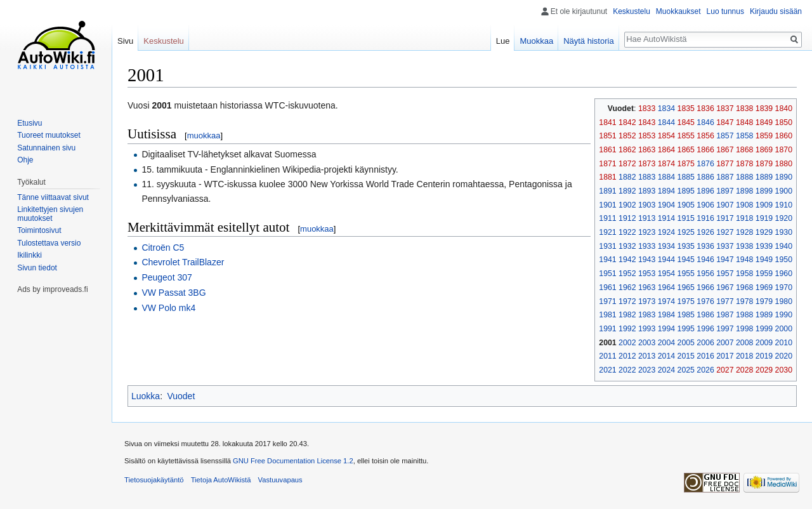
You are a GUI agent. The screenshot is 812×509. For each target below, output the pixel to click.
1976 (705, 301)
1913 (647, 218)
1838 (744, 109)
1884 (666, 177)
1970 (784, 288)
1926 (705, 232)
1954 (666, 274)
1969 (764, 288)
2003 (647, 343)
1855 (686, 136)
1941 (607, 260)
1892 (627, 191)
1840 (784, 109)
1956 (705, 274)
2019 (764, 356)
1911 (607, 218)
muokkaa (204, 136)
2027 (725, 370)
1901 (607, 205)
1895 (686, 191)
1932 (627, 246)
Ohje (25, 160)
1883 (647, 177)
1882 (627, 177)
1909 (764, 205)
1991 (607, 329)
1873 (647, 164)
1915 (686, 218)
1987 (725, 315)
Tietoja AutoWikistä (221, 480)
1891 (607, 191)
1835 (686, 109)
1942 (627, 260)
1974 (666, 301)
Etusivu (29, 123)
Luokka (146, 396)
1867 (725, 150)
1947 (725, 260)
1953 (647, 274)
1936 (705, 246)
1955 (686, 274)
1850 (784, 122)
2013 (647, 356)
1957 (725, 274)
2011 (607, 356)
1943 (647, 260)
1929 (764, 232)
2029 (764, 370)
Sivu (125, 41)
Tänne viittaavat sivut (53, 197)
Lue (503, 41)
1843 (647, 122)
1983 (647, 315)
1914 (666, 218)
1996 (705, 329)
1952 (627, 274)
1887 (725, 177)
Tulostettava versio (49, 243)
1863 (647, 150)
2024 (666, 370)
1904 (666, 205)
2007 (725, 343)
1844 (666, 122)
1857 (725, 136)
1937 (725, 246)
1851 (607, 136)
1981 (607, 315)
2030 (784, 370)
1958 (744, 274)
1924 (666, 232)
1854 (666, 136)
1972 (627, 301)
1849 (764, 122)
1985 (686, 315)
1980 (784, 301)
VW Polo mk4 (168, 308)
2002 (627, 343)
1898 (744, 191)
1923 (647, 232)
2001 (607, 343)
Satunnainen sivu (46, 148)
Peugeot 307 (167, 277)
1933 (647, 246)
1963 (647, 288)
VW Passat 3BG (174, 293)
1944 (666, 260)
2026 (705, 370)
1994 (666, 329)
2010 (784, 343)
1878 (744, 164)
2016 (705, 356)
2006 (705, 343)
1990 (784, 315)
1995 (686, 329)
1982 (627, 315)
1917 (725, 218)
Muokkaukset (678, 11)
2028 (744, 370)
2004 (666, 343)
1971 (607, 301)
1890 (784, 177)
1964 (666, 288)
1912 (627, 218)
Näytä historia (588, 41)
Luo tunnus (725, 11)
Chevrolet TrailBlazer (183, 262)
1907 (725, 205)
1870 (784, 150)
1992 (627, 329)
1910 (784, 205)
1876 (705, 164)
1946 (705, 260)
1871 (607, 164)
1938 (744, 246)
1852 (627, 136)
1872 (627, 164)
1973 (647, 301)
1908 (744, 205)
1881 (607, 177)
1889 (764, 177)
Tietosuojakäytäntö (154, 480)
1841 (607, 122)
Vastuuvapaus (280, 480)
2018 (744, 356)
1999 (764, 329)
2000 (784, 329)
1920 (784, 218)
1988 (744, 315)
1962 (627, 288)
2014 (666, 356)
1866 (705, 150)
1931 (607, 246)
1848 (744, 122)
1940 (784, 246)
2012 (627, 356)
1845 (686, 122)
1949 (764, 260)
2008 (744, 343)
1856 (705, 136)
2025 (686, 370)
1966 (705, 288)
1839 (764, 109)
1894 (666, 191)
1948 (744, 260)
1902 (627, 205)
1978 (744, 301)
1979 (764, 301)
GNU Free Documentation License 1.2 (293, 461)
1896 (705, 191)
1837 (725, 109)
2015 (686, 356)
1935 (686, 246)
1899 (764, 191)
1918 (744, 218)
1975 (686, 301)
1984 (666, 315)
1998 (744, 329)
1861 (607, 150)
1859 (764, 136)
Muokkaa (536, 41)
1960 (784, 274)
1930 (784, 232)
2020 (784, 356)
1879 (764, 164)
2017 (725, 356)
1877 (725, 164)
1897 (725, 191)
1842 (627, 122)
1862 (627, 150)
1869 (764, 150)
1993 (647, 329)
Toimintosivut (39, 230)
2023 (647, 370)
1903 (647, 205)
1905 (686, 205)
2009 (764, 343)
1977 (725, 301)
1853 (647, 136)
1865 (686, 150)
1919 (764, 218)
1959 (764, 274)
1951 (607, 274)
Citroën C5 (163, 248)
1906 (705, 205)
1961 (607, 288)
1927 (725, 232)
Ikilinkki (29, 255)
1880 (784, 164)
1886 (705, 177)
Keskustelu (632, 11)
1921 (607, 232)
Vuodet (181, 396)
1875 (686, 164)
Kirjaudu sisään (776, 11)
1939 (764, 246)
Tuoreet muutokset (49, 135)
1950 (784, 260)
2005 (686, 343)
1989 (764, 315)
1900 (784, 191)
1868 (744, 150)
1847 (725, 122)
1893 (647, 191)
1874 (666, 164)
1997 (725, 329)
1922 (627, 232)
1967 (725, 288)
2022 (627, 370)
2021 (607, 370)
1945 (686, 260)
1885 (686, 177)
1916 (705, 218)
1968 (744, 288)
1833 (647, 109)
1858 (744, 136)
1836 (705, 109)
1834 (666, 109)
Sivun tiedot (37, 268)
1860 (784, 136)
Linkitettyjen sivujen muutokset (50, 214)
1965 (686, 288)
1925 (686, 232)
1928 (744, 232)
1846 (705, 122)
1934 (666, 246)
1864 (666, 150)
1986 (705, 315)
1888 (744, 177)
